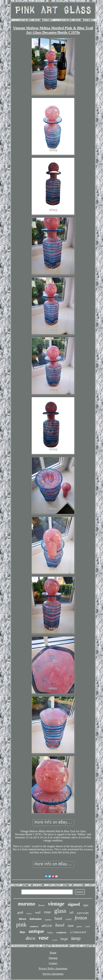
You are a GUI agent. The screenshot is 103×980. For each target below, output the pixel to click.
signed (74, 904)
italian (50, 933)
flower (42, 905)
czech (87, 926)
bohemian (36, 919)
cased (68, 919)
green (79, 926)
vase (44, 938)
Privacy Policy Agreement (53, 968)
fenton (81, 918)
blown (23, 919)
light (86, 905)
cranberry (61, 932)
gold (20, 912)
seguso (29, 913)
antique (36, 931)
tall (71, 912)
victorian (48, 920)
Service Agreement (53, 974)
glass (60, 911)
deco (31, 938)
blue (22, 932)
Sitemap (53, 958)
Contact (53, 963)
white (47, 926)
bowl (60, 925)
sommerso (34, 926)
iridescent (78, 932)
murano (27, 904)
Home (53, 953)
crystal (55, 940)
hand (58, 918)
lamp (76, 938)
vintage (56, 904)
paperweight (83, 913)
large (64, 939)
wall (38, 912)
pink (21, 925)
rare (71, 926)
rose (47, 912)
